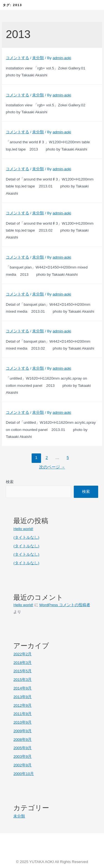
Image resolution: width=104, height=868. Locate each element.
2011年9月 (22, 714)
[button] (90, 5)
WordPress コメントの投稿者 (64, 605)
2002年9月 (22, 765)
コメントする (17, 58)
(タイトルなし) (26, 537)
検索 (10, 482)
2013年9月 (22, 697)
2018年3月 (22, 663)
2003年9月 (22, 757)
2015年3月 (22, 680)
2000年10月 (24, 774)
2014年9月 (22, 688)
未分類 (38, 58)
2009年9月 (22, 731)
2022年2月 (22, 654)
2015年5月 (22, 671)
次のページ (52, 467)
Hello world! (23, 529)
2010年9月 (22, 722)
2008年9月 (22, 740)
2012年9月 (22, 705)
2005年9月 (22, 748)
